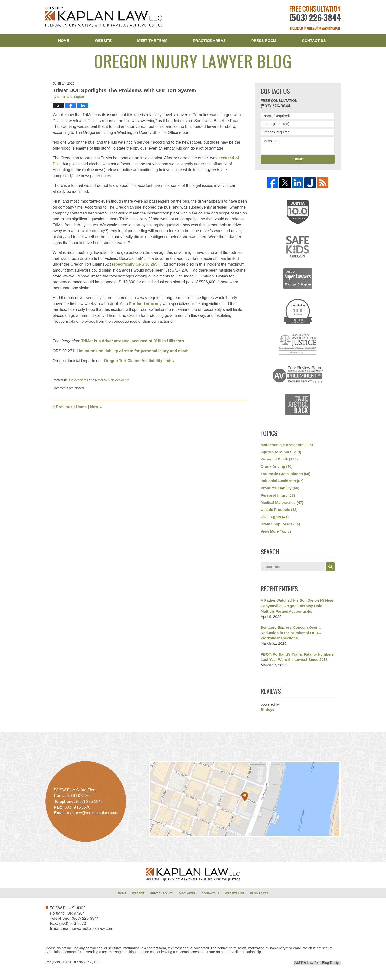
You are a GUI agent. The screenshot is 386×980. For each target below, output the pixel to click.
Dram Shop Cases (280, 524)
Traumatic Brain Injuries (286, 474)
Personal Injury (278, 495)
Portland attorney (145, 304)
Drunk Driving (277, 467)
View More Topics (276, 531)
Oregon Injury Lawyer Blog (104, 17)
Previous (63, 407)
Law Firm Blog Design (317, 963)
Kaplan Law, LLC (87, 962)
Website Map (235, 893)
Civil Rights (275, 517)
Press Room (264, 40)
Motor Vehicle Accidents (112, 380)
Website (103, 40)
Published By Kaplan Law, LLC (315, 18)
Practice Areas (209, 40)
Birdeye (267, 710)
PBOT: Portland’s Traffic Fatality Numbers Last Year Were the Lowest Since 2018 (297, 657)
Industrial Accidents (282, 481)
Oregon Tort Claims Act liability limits (139, 361)
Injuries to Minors (281, 452)
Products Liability (280, 488)
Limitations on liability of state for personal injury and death (133, 351)
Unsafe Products (279, 510)
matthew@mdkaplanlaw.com (88, 928)
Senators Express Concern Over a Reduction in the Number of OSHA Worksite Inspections (291, 633)
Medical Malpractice (282, 502)
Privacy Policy (162, 893)
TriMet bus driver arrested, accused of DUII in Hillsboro (133, 341)
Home (64, 40)
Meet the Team (152, 40)
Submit (298, 159)
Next (96, 407)
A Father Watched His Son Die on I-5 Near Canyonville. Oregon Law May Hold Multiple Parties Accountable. (297, 606)
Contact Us (314, 40)
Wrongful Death (279, 459)
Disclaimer (187, 893)
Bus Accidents (78, 380)
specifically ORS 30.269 (135, 264)
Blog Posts (259, 893)
